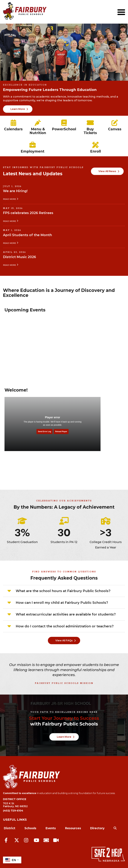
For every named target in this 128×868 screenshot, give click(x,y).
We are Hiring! (15, 191)
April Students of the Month (27, 235)
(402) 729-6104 (13, 811)
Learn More (18, 109)
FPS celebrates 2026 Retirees (28, 213)
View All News (107, 171)
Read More (9, 199)
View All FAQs (64, 641)
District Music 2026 (20, 257)
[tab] (64, 591)
